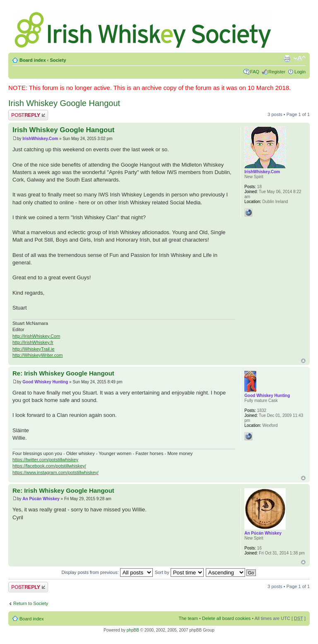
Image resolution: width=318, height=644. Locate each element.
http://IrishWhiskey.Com (36, 336)
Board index (33, 60)
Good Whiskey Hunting (45, 382)
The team (188, 618)
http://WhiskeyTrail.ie (34, 349)
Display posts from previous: (107, 572)
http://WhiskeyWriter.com (37, 355)
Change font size (300, 58)
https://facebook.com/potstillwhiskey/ (49, 466)
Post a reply (28, 115)
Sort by (179, 572)
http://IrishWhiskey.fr (33, 342)
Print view (287, 58)
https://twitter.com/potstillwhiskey (45, 460)
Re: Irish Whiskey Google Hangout (63, 373)
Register (277, 72)
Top (303, 361)
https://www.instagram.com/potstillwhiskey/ (55, 472)
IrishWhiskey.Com (40, 139)
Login (300, 72)
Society (58, 60)
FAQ (255, 72)
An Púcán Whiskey (41, 499)
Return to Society (31, 603)
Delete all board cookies (226, 618)
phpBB (133, 630)
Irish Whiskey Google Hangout (64, 103)
